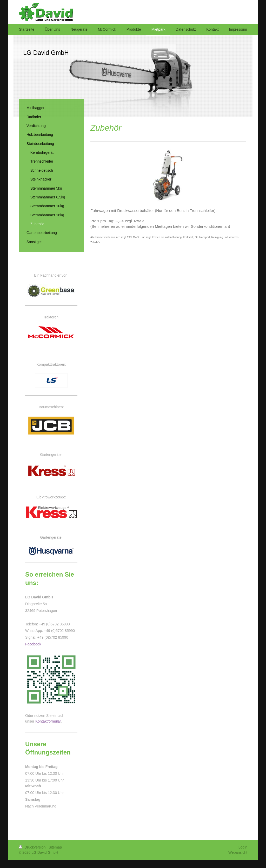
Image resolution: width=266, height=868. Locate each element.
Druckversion (33, 847)
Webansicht (238, 852)
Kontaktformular (48, 721)
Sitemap (55, 847)
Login (243, 847)
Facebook (33, 644)
